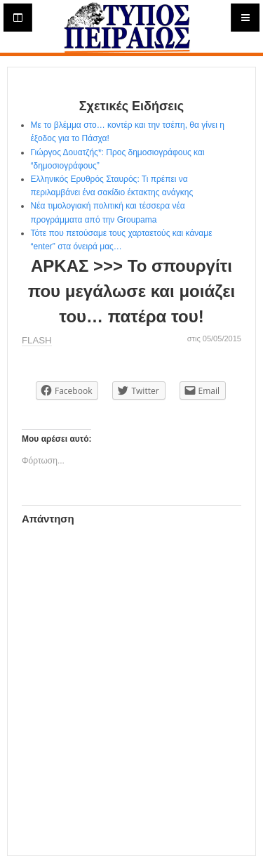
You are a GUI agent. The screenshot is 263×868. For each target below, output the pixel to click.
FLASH (37, 340)
